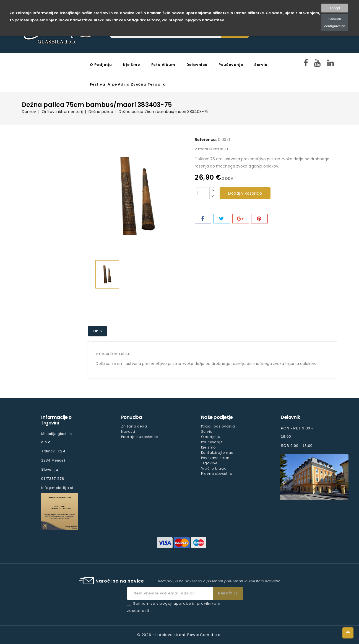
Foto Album (163, 65)
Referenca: (206, 140)
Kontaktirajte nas (217, 453)
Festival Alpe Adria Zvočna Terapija (128, 84)
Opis (98, 331)
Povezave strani (216, 458)
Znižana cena (134, 426)
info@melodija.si (57, 488)
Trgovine (209, 463)
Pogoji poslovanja (218, 426)
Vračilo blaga (214, 468)
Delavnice (197, 65)
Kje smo (132, 65)
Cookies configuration (335, 22)
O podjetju (101, 65)
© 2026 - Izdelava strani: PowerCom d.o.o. (179, 635)
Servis (261, 65)
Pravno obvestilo (217, 474)
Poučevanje (231, 65)
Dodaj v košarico (245, 193)
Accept (335, 8)
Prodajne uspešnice (140, 437)
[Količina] (201, 193)
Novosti (128, 432)
